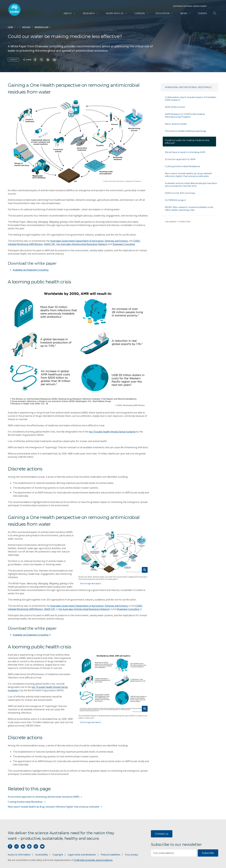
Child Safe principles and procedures (93, 860)
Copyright (58, 855)
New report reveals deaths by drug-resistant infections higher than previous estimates (188, 175)
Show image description (90, 583)
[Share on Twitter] (41, 60)
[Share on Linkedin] (48, 60)
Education (164, 14)
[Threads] (36, 846)
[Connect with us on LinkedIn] (23, 846)
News (186, 14)
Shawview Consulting (124, 244)
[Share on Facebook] (35, 60)
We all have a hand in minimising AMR (185, 152)
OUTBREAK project (175, 200)
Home (10, 27)
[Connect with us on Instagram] (17, 846)
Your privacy (131, 855)
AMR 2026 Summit (175, 107)
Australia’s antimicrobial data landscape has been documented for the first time (191, 185)
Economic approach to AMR (180, 159)
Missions (26, 27)
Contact (13, 60)
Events (203, 14)
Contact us (162, 834)
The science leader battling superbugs (185, 131)
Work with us (116, 14)
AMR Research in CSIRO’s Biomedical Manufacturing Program (185, 115)
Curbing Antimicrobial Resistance (183, 166)
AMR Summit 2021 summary (180, 193)
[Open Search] (215, 14)
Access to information (19, 855)
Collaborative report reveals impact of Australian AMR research (191, 99)
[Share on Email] (54, 60)
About (69, 14)
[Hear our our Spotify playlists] (29, 846)
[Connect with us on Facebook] (10, 846)
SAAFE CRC (50, 244)
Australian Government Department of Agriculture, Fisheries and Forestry (89, 241)
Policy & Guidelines (111, 855)
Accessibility (42, 855)
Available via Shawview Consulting (31, 270)
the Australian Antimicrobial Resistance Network (82, 244)
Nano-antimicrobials (176, 124)
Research (91, 14)
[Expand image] (114, 552)
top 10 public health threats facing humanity (112, 432)
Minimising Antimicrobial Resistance (188, 87)
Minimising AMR (42, 27)
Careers (141, 14)
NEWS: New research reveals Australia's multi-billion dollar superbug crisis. (189, 209)
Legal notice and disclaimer (82, 855)
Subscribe (208, 853)
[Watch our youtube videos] (42, 846)
